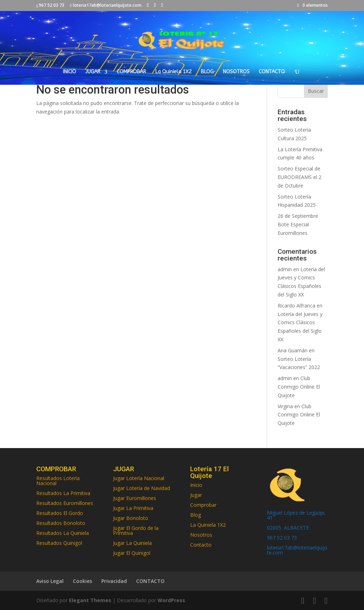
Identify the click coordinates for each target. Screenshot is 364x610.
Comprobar (203, 505)
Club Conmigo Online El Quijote (299, 387)
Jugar (196, 495)
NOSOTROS (236, 72)
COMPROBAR (131, 72)
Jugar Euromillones (135, 498)
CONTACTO (272, 72)
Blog (196, 515)
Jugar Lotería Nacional (139, 478)
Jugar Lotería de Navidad (141, 488)
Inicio (196, 485)
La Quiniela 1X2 (173, 72)
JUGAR (93, 72)
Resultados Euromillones (65, 503)
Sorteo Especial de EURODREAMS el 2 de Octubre (299, 177)
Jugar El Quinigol (132, 553)
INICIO (69, 72)
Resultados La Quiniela (63, 533)
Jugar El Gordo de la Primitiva (136, 530)
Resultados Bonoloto (61, 523)
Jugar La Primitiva (133, 508)
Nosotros (201, 535)
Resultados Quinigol (59, 543)
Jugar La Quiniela (132, 543)
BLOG (207, 72)
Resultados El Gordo (60, 513)
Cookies (82, 581)
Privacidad (114, 581)
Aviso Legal (50, 581)
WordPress (171, 600)
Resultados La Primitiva (63, 493)
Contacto (201, 545)
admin (285, 269)
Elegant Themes (90, 600)
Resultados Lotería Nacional (58, 481)
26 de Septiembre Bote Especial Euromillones (298, 224)
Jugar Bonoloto (131, 518)
